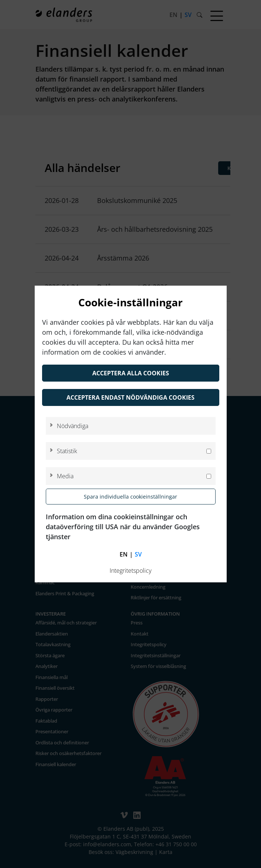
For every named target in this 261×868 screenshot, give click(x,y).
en (124, 554)
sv (138, 554)
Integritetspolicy (130, 571)
